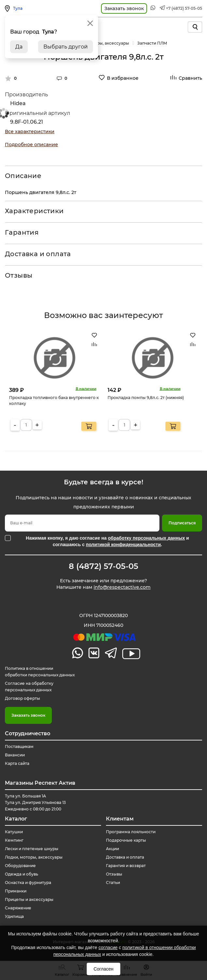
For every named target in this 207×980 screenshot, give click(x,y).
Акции (112, 849)
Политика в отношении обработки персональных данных (40, 672)
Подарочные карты (126, 840)
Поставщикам (19, 746)
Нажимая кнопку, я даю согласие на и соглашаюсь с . (107, 541)
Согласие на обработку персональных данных (29, 687)
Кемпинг (14, 840)
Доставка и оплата (38, 254)
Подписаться (182, 523)
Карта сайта (17, 763)
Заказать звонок (28, 715)
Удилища (14, 916)
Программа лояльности (131, 832)
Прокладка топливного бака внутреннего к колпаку (54, 400)
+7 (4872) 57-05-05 (184, 8)
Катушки (14, 832)
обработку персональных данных (146, 538)
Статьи (113, 883)
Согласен (103, 969)
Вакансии (15, 755)
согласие (108, 947)
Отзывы (19, 275)
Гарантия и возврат (126, 866)
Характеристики (34, 211)
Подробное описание (31, 145)
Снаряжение (18, 908)
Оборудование (20, 866)
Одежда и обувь (22, 874)
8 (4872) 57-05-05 (103, 566)
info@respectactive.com (122, 587)
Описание (23, 176)
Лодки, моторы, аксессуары (34, 857)
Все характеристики (30, 131)
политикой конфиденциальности (123, 545)
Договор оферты (22, 698)
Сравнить (190, 78)
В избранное (123, 78)
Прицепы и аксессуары (29, 899)
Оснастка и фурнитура (28, 883)
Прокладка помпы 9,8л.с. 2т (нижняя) (146, 397)
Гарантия (22, 232)
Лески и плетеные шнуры (32, 849)
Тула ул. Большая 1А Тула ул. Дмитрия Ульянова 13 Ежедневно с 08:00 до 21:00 (35, 802)
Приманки (16, 891)
